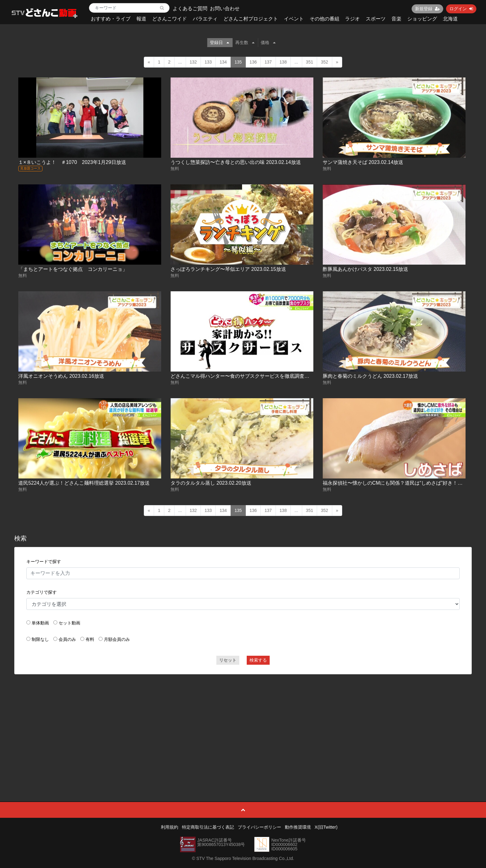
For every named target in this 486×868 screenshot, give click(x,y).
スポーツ (376, 19)
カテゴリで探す (42, 592)
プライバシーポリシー (259, 827)
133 (208, 62)
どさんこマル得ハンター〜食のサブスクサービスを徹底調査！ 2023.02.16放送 (258, 376)
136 (253, 62)
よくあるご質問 (190, 9)
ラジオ (352, 19)
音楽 (396, 19)
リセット (228, 660)
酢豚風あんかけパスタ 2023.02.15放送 (366, 269)
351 (309, 62)
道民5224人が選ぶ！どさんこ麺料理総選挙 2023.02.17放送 (84, 483)
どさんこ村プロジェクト (251, 19)
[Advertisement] (243, 724)
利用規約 (170, 827)
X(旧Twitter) (326, 827)
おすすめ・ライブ (111, 19)
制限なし (40, 639)
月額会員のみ (117, 639)
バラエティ (205, 19)
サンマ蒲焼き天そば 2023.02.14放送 (363, 162)
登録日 (219, 42)
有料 (90, 639)
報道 (141, 19)
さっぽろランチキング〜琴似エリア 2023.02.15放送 (228, 269)
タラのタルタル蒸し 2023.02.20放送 (211, 483)
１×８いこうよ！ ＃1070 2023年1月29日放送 (72, 162)
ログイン (461, 9)
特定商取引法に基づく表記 (208, 827)
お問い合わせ (225, 9)
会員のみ (67, 639)
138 (283, 62)
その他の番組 (325, 19)
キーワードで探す (44, 562)
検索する (258, 660)
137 (268, 62)
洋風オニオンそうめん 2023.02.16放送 (61, 376)
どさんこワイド (170, 19)
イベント (294, 19)
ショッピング (422, 19)
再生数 (245, 42)
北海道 (450, 19)
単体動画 (40, 623)
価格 (268, 42)
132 (193, 62)
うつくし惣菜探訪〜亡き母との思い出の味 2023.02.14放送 (236, 162)
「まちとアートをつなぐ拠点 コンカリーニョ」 (73, 269)
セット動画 (69, 623)
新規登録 (427, 9)
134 (223, 62)
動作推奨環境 (298, 827)
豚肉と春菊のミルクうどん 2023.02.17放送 (371, 376)
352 (324, 62)
